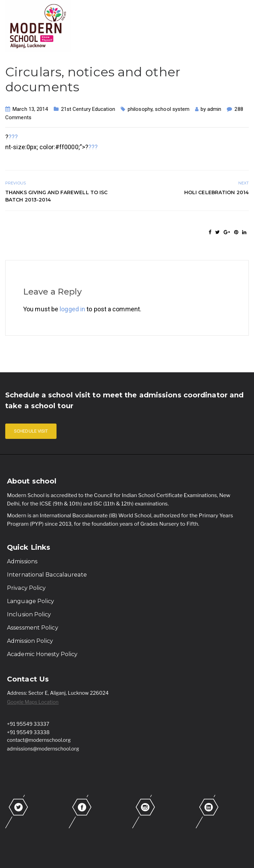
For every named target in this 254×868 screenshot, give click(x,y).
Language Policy (31, 601)
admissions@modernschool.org (43, 749)
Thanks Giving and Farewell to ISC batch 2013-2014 (56, 196)
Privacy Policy (26, 588)
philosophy (140, 109)
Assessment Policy (33, 628)
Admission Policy (30, 641)
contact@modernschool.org (39, 740)
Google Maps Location (33, 702)
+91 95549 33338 (28, 732)
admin (214, 109)
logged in (72, 309)
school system (172, 109)
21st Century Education (88, 109)
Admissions (22, 561)
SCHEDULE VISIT (31, 431)
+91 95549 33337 (28, 724)
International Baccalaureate (47, 575)
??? (13, 137)
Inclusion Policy (29, 614)
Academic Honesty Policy (42, 654)
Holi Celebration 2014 (216, 192)
